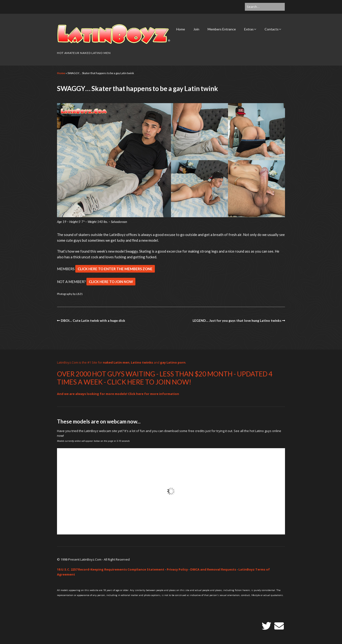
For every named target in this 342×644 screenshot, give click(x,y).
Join (196, 29)
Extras (249, 29)
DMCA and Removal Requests (213, 569)
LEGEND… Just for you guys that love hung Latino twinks (237, 320)
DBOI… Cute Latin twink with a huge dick (93, 320)
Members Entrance (222, 29)
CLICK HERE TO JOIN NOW (111, 282)
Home (181, 29)
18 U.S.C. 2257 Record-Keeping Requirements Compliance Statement (111, 569)
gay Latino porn (173, 362)
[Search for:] (265, 7)
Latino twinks (142, 362)
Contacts (272, 29)
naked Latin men (116, 362)
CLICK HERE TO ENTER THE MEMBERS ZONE (115, 269)
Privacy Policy (177, 569)
